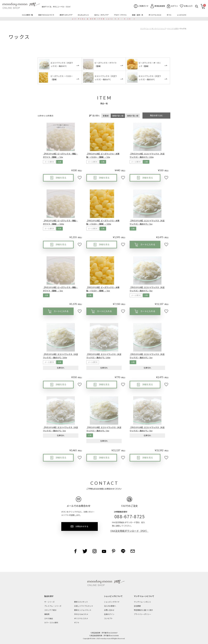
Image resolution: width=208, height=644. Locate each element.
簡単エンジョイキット (83, 610)
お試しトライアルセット (84, 606)
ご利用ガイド (143, 6)
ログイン (174, 6)
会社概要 (137, 606)
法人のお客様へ (110, 606)
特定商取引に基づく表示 (143, 610)
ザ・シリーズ (49, 602)
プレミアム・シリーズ (53, 606)
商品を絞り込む (156, 115)
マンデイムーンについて (144, 596)
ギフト (77, 623)
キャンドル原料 (173, 29)
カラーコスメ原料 (51, 623)
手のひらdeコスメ (81, 614)
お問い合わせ (109, 610)
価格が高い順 (133, 116)
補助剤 (47, 614)
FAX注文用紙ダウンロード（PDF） (129, 531)
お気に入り (188, 6)
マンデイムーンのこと (142, 602)
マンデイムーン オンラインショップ (153, 29)
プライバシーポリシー (142, 614)
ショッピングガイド (112, 602)
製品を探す (49, 596)
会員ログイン (109, 614)
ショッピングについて (113, 596)
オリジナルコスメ (81, 618)
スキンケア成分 (50, 610)
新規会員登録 (160, 6)
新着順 (106, 116)
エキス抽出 (49, 618)
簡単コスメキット (81, 602)
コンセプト (108, 618)
